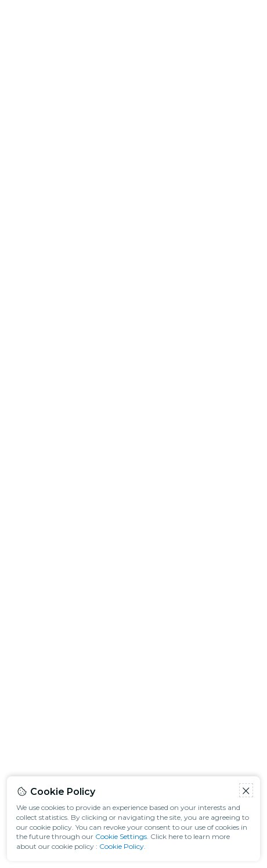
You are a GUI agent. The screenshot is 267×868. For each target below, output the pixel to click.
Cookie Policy (122, 846)
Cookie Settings (121, 836)
